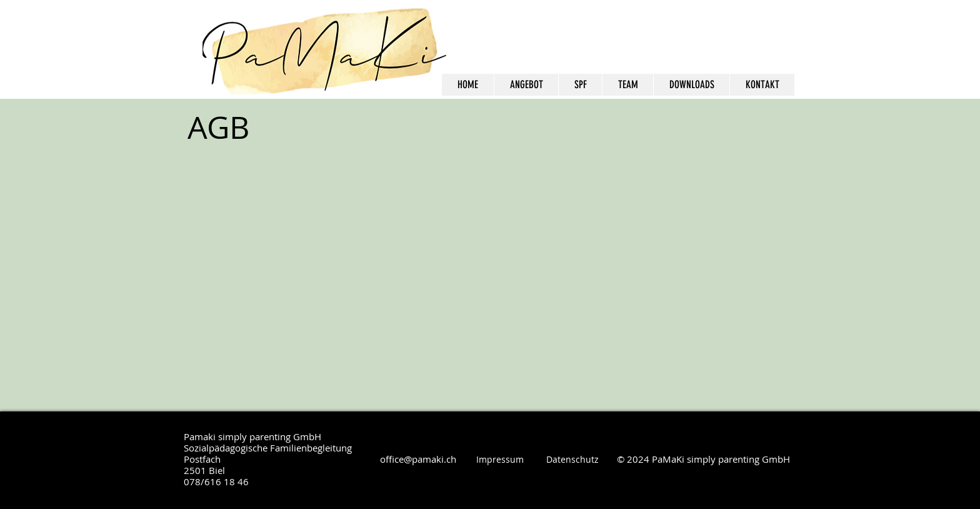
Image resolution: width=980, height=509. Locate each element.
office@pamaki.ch (418, 459)
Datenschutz (572, 459)
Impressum (500, 459)
